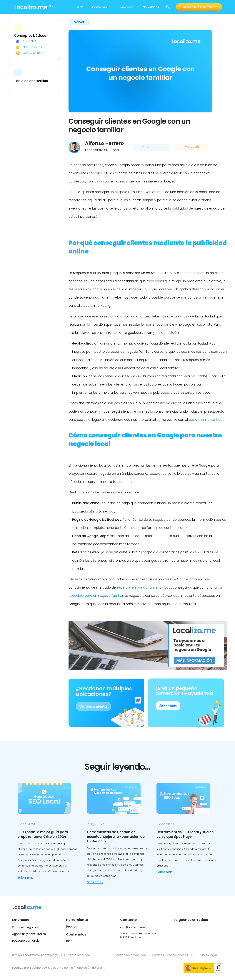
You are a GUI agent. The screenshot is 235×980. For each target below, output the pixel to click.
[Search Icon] (168, 7)
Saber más (25, 878)
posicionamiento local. (206, 420)
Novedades (151, 7)
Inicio (80, 7)
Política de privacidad (130, 955)
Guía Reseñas (32, 47)
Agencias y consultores (29, 934)
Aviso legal (209, 955)
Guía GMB (29, 41)
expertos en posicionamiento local (144, 587)
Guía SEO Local (33, 53)
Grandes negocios (25, 927)
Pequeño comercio (26, 941)
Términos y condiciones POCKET (174, 955)
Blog (69, 941)
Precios (71, 927)
